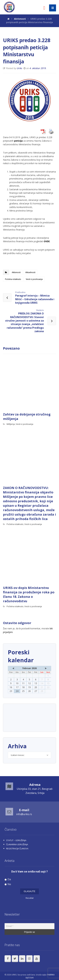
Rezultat (30, 898)
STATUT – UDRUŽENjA (16, 840)
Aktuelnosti (30, 272)
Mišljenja (11, 424)
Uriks (19, 68)
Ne (8, 884)
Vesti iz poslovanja (34, 279)
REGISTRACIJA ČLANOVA (17, 849)
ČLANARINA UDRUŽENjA (17, 844)
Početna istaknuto (13, 279)
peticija (18, 141)
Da (8, 879)
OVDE (47, 241)
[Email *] (30, 926)
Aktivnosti (16, 272)
